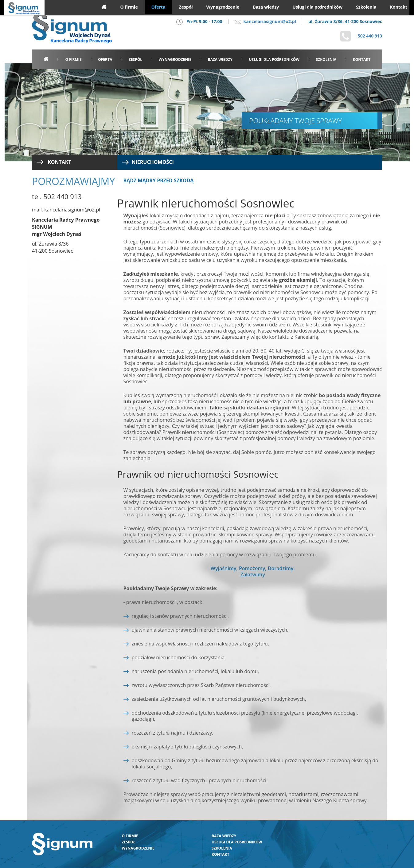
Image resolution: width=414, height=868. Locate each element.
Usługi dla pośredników (274, 59)
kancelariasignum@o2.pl (265, 21)
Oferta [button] (105, 59)
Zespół (135, 59)
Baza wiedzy (220, 59)
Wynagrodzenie (175, 59)
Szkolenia (326, 59)
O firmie (73, 59)
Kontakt (362, 59)
